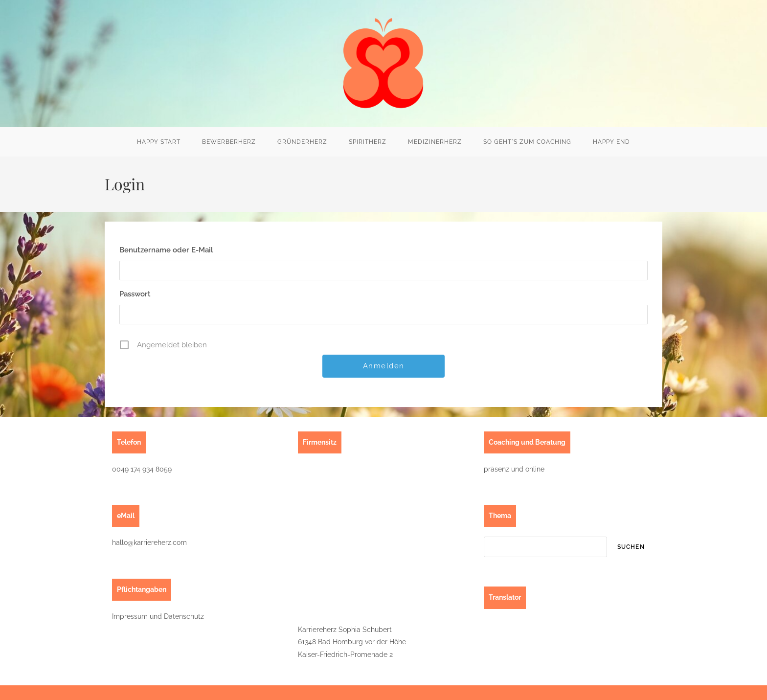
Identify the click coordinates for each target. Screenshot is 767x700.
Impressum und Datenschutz (158, 616)
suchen (631, 547)
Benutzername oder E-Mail (166, 250)
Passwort (135, 294)
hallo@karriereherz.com (149, 542)
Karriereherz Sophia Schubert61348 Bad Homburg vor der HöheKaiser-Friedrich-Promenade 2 (352, 642)
